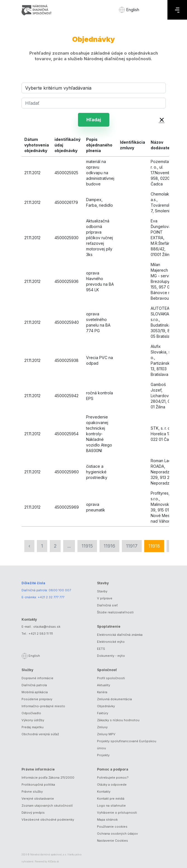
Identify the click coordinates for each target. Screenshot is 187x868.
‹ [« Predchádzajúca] (29, 546)
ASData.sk (53, 862)
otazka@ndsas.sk (47, 627)
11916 (109, 546)
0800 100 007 (60, 590)
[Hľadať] (94, 103)
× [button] (162, 119)
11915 (87, 546)
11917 (132, 546)
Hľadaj (94, 120)
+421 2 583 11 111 (41, 634)
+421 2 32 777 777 (51, 597)
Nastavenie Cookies (113, 841)
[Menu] (177, 10)
